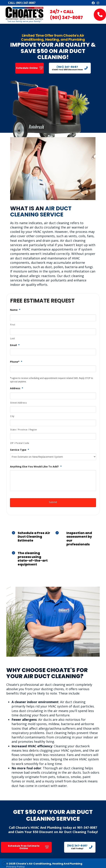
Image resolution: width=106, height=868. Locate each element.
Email (15, 345)
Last (13, 338)
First (13, 325)
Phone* (16, 362)
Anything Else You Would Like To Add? (36, 467)
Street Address (18, 403)
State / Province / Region (24, 430)
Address (17, 388)
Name (15, 310)
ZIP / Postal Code (20, 443)
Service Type (20, 450)
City (12, 416)
